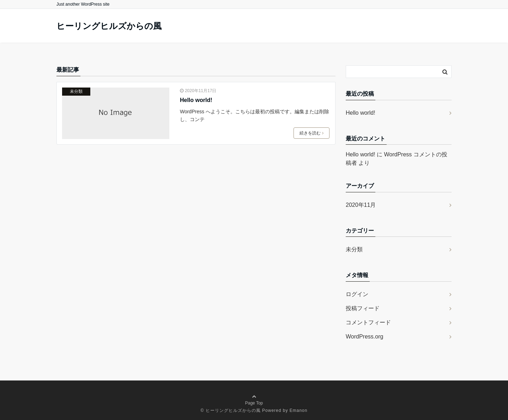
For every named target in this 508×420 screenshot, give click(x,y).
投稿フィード (363, 308)
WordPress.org (364, 337)
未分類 (76, 91)
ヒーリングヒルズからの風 (109, 26)
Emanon (299, 410)
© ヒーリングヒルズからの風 (231, 410)
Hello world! (196, 100)
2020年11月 (361, 205)
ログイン (357, 294)
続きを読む (312, 133)
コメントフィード (368, 322)
